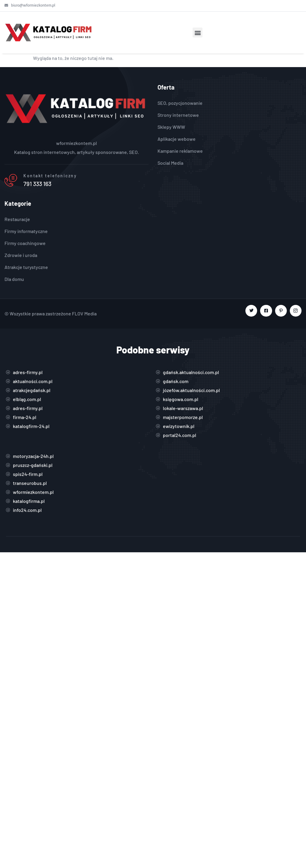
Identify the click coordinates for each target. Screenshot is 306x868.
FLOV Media (84, 313)
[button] (198, 32)
